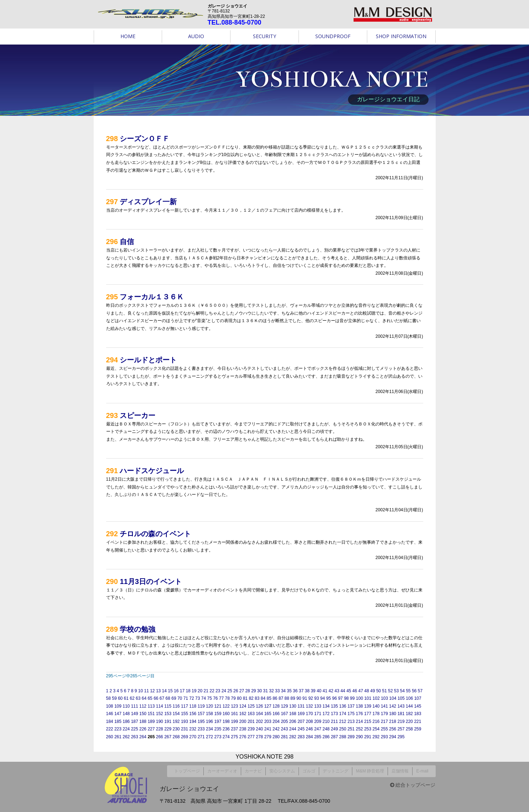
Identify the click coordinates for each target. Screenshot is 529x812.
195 (201, 722)
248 (326, 729)
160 (226, 714)
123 (234, 706)
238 (243, 729)
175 (351, 714)
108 (110, 706)
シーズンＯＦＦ (145, 139)
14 (164, 691)
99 (352, 698)
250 (343, 729)
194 (193, 722)
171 (318, 714)
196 (209, 722)
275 (234, 737)
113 (151, 706)
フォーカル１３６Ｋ (152, 297)
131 (301, 706)
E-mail (422, 770)
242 (276, 729)
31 (266, 691)
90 (299, 698)
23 (218, 691)
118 (193, 706)
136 (343, 706)
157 (201, 714)
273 (218, 737)
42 (331, 691)
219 (401, 722)
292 (376, 737)
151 (151, 714)
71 (186, 698)
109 (118, 706)
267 (168, 737)
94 (323, 698)
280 (276, 737)
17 (182, 691)
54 (402, 691)
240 (259, 729)
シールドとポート (148, 360)
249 (334, 729)
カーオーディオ (222, 770)
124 (243, 706)
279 (268, 737)
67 (162, 698)
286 (326, 737)
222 (110, 729)
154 (176, 714)
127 (268, 706)
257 (401, 729)
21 (206, 691)
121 (218, 706)
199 (234, 722)
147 (118, 714)
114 (160, 706)
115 (168, 706)
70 (180, 698)
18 (188, 691)
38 (307, 691)
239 (251, 729)
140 (376, 706)
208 (310, 722)
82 (251, 698)
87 (281, 698)
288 (343, 737)
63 (138, 698)
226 (143, 729)
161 (234, 714)
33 (277, 691)
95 (329, 698)
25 (230, 691)
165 (268, 714)
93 (317, 698)
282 (293, 737)
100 (359, 698)
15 (170, 691)
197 (218, 722)
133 (318, 706)
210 (326, 722)
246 (310, 729)
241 (268, 729)
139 (368, 706)
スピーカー (138, 415)
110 (126, 706)
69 (174, 698)
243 (284, 729)
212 (343, 722)
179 (384, 714)
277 (251, 737)
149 (135, 714)
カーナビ (253, 770)
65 (150, 698)
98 (346, 698)
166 (276, 714)
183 (418, 714)
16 (176, 691)
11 (146, 691)
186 (126, 722)
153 (168, 714)
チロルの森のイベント (155, 534)
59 (114, 698)
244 (293, 729)
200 (243, 722)
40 (319, 691)
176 (359, 714)
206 (293, 722)
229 (168, 729)
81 (245, 698)
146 (110, 714)
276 (243, 737)
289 (351, 737)
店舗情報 (400, 770)
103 (384, 698)
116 (176, 706)
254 (376, 729)
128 (276, 706)
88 (287, 698)
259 (418, 729)
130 (293, 706)
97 (340, 698)
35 (289, 691)
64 (144, 698)
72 (191, 698)
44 (343, 691)
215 (368, 722)
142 (393, 706)
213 (351, 722)
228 (160, 729)
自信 (127, 242)
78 (227, 698)
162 (243, 714)
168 (293, 714)
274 (226, 737)
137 (351, 706)
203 (268, 722)
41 (325, 691)
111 (135, 706)
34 (283, 691)
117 (185, 706)
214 (359, 722)
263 (135, 737)
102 (376, 698)
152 (160, 714)
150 (143, 714)
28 (247, 691)
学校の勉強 (138, 629)
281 (284, 737)
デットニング (336, 770)
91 (305, 698)
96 (334, 698)
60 (120, 698)
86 (275, 698)
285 (318, 737)
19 (194, 691)
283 (301, 737)
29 (253, 691)
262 (126, 737)
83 (257, 698)
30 (260, 691)
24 (224, 691)
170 (310, 714)
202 (259, 722)
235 (218, 729)
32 (271, 691)
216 (376, 722)
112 (143, 706)
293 (384, 737)
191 (168, 722)
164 (259, 714)
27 (242, 691)
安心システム (282, 770)
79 (233, 698)
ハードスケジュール (152, 471)
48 (367, 691)
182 (409, 714)
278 (259, 737)
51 (385, 691)
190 (160, 722)
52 (390, 691)
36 (295, 691)
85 (269, 698)
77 (221, 698)
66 (156, 698)
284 (310, 737)
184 (110, 722)
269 (185, 737)
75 (209, 698)
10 (141, 691)
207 (301, 722)
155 (185, 714)
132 (310, 706)
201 (251, 722)
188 (143, 722)
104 (393, 698)
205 (284, 722)
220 (409, 722)
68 (168, 698)
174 (343, 714)
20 (200, 691)
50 (378, 691)
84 (263, 698)
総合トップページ (413, 782)
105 (401, 698)
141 (384, 706)
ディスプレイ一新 (148, 202)
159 (218, 714)
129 (284, 706)
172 (326, 714)
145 (418, 706)
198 (226, 722)
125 (251, 706)
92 (310, 698)
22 (212, 691)
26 (236, 691)
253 (368, 729)
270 (193, 737)
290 (359, 737)
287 (334, 737)
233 (201, 729)
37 (301, 691)
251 (351, 729)
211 (334, 722)
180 (393, 714)
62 (132, 698)
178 (376, 714)
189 (151, 722)
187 (135, 722)
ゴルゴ (309, 770)
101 (368, 698)
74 (204, 698)
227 (151, 729)
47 (361, 691)
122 (226, 706)
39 (313, 691)
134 (326, 706)
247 (318, 729)
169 (301, 714)
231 (185, 729)
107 (418, 698)
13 (158, 691)
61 (126, 698)
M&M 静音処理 (370, 770)
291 (368, 737)
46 (355, 691)
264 (143, 737)
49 (372, 691)
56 (414, 691)
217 (384, 722)
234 (209, 729)
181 (401, 714)
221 (418, 722)
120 (209, 706)
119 (201, 706)
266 (160, 737)
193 (185, 722)
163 (251, 714)
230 (176, 729)
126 (259, 706)
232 (193, 729)
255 (384, 729)
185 (118, 722)
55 (408, 691)
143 (401, 706)
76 (215, 698)
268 (176, 737)
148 (126, 714)
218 (393, 722)
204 (276, 722)
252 (359, 729)
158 (209, 714)
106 (409, 698)
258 (409, 729)
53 (396, 691)
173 (334, 714)
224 (126, 729)
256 (393, 729)
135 (334, 706)
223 (118, 729)
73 (198, 698)
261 (118, 737)
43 (337, 691)
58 (108, 698)
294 (393, 737)
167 (284, 714)
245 (301, 729)
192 (176, 722)
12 (152, 691)
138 (359, 706)
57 (420, 691)
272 (209, 737)
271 (201, 737)
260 (110, 737)
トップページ (187, 770)
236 (226, 729)
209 (318, 722)
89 (293, 698)
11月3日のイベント (151, 581)
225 (135, 729)
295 (401, 737)
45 (349, 691)
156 (193, 714)
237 (234, 729)
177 (368, 714)
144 (409, 706)
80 (239, 698)
